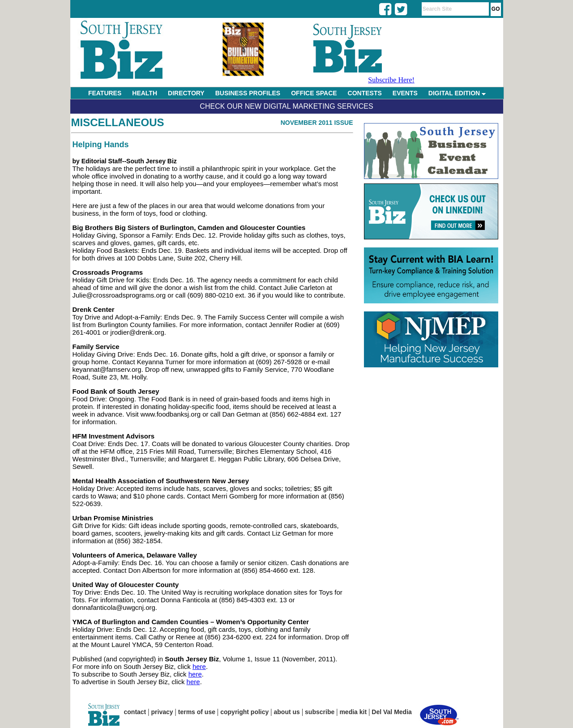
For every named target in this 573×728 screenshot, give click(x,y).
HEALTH (145, 93)
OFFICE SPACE (314, 93)
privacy (162, 712)
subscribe (320, 712)
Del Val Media (391, 712)
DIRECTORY (186, 93)
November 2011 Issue (317, 123)
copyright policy (244, 712)
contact (135, 712)
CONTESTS (365, 93)
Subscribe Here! (391, 80)
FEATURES (105, 93)
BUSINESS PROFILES (248, 93)
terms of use (197, 712)
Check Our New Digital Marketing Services (286, 106)
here (199, 666)
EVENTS (405, 93)
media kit (353, 712)
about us (287, 712)
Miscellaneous (118, 122)
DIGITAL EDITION (457, 93)
